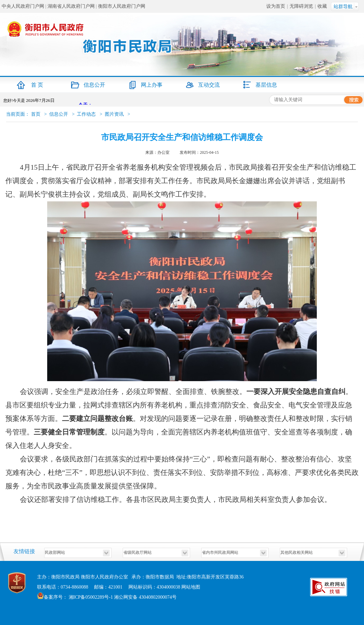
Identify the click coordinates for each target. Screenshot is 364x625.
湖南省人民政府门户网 (71, 6)
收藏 (322, 6)
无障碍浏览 (301, 6)
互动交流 (209, 85)
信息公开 (94, 85)
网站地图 (191, 587)
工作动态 (86, 114)
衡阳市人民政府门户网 (122, 6)
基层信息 (266, 85)
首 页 (37, 85)
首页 (36, 114)
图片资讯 (114, 114)
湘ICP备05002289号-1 (90, 597)
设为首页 (276, 6)
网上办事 (152, 85)
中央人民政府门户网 (23, 6)
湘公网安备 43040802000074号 (145, 597)
